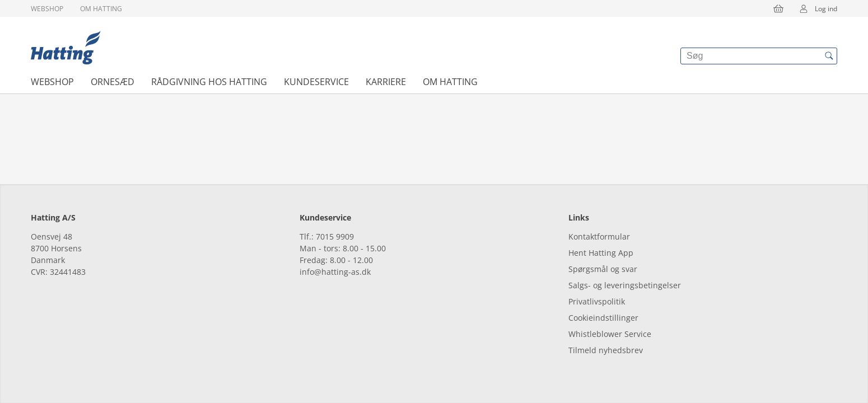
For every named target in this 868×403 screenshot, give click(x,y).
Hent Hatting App (601, 253)
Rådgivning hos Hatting (209, 82)
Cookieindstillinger (603, 318)
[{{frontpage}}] (66, 48)
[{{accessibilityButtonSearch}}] (829, 56)
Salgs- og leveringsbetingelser (625, 285)
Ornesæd (113, 82)
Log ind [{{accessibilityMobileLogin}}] (815, 8)
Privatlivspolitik (597, 301)
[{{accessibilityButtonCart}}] (778, 8)
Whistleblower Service (610, 334)
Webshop (47, 9)
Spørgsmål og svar (603, 269)
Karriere (386, 82)
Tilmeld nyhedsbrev (606, 350)
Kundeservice (316, 82)
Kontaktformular (599, 236)
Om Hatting (101, 9)
